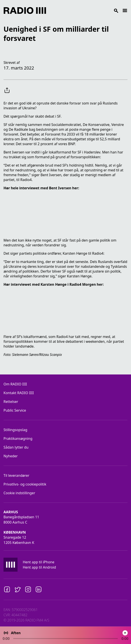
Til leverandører (16, 475)
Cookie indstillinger (19, 493)
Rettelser (11, 402)
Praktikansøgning (18, 439)
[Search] (84, 10)
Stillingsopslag (15, 430)
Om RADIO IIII (15, 384)
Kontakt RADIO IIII (19, 393)
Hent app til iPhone (39, 562)
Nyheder (11, 456)
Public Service (15, 410)
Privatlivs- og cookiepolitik (25, 484)
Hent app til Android (39, 567)
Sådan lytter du (16, 447)
